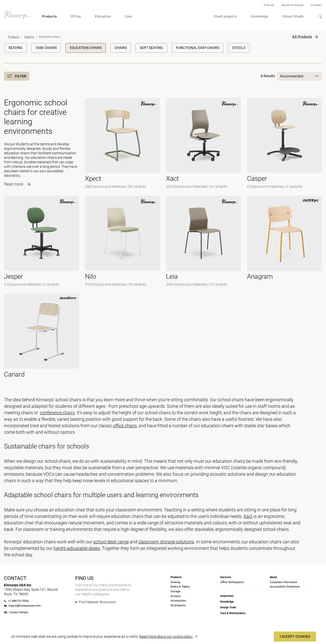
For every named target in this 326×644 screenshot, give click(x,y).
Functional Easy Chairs (198, 48)
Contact (316, 5)
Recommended (299, 76)
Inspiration (227, 596)
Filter (17, 76)
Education (103, 16)
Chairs (121, 48)
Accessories (178, 601)
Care (128, 16)
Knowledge (259, 16)
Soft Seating (151, 48)
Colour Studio (293, 16)
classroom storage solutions (166, 542)
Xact (248, 516)
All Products (302, 37)
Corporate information (283, 582)
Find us (269, 5)
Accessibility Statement (285, 587)
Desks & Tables (180, 587)
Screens (176, 596)
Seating (29, 37)
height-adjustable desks (77, 548)
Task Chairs (46, 48)
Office (76, 16)
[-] (284, 144)
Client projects (225, 16)
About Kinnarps (292, 5)
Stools (239, 48)
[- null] (122, 144)
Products (49, 16)
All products (178, 605)
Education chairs (86, 48)
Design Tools (228, 607)
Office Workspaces (232, 582)
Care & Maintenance (233, 613)
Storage (175, 591)
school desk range (111, 542)
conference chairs (57, 413)
